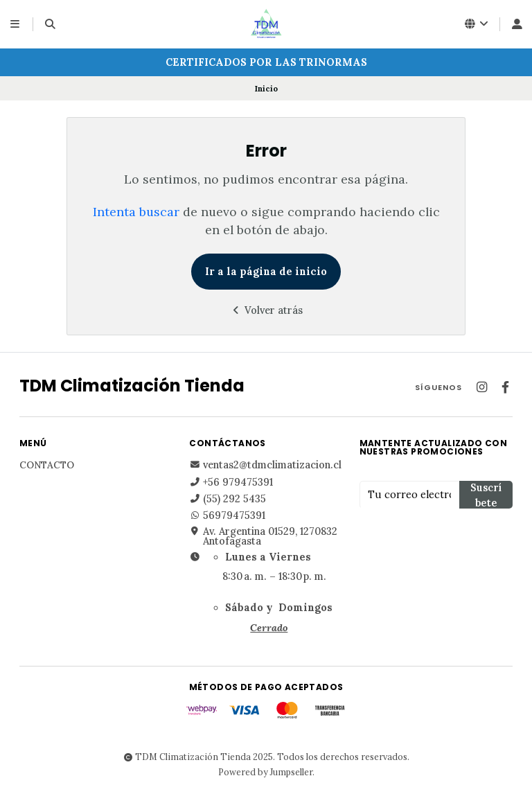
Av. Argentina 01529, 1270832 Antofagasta (263, 537)
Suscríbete (486, 495)
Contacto (47, 466)
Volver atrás (266, 310)
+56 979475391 (231, 482)
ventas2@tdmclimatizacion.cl (265, 465)
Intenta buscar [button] (136, 212)
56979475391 (227, 515)
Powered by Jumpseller (265, 772)
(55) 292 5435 (228, 499)
